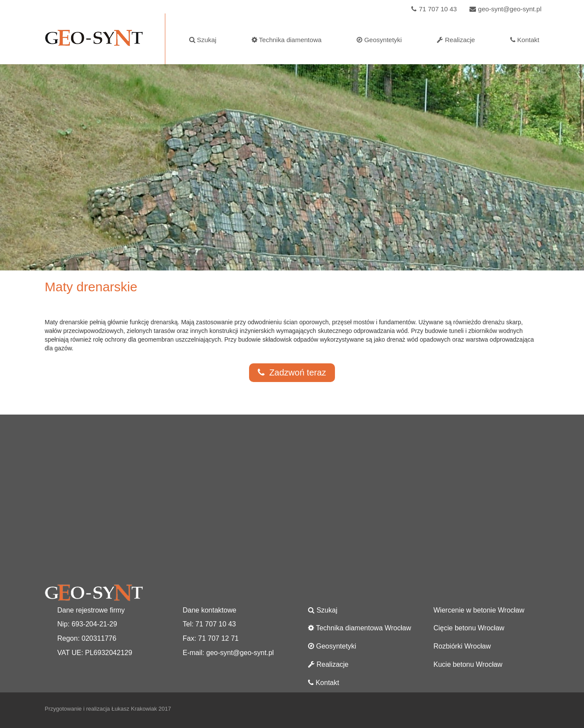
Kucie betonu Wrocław (468, 664)
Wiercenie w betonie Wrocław (479, 610)
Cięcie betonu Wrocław (469, 628)
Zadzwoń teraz (292, 372)
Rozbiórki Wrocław (462, 646)
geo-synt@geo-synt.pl (504, 9)
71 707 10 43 (433, 9)
